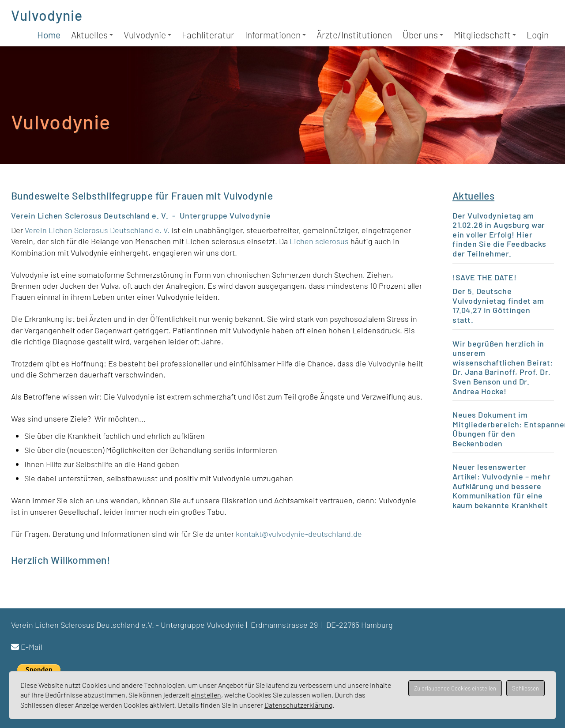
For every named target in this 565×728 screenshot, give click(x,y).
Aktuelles (92, 35)
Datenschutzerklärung (298, 705)
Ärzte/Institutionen (354, 35)
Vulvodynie (47, 15)
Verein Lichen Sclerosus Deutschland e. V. (98, 230)
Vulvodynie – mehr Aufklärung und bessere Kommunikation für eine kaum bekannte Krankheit (501, 491)
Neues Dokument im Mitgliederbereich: (490, 419)
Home (49, 35)
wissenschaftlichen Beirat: (503, 362)
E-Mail (32, 647)
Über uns (423, 35)
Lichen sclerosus (320, 241)
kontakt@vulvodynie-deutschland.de (299, 534)
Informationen (275, 35)
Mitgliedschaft (485, 35)
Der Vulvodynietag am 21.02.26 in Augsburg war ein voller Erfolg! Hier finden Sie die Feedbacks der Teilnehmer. (499, 234)
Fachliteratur (208, 35)
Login (538, 35)
